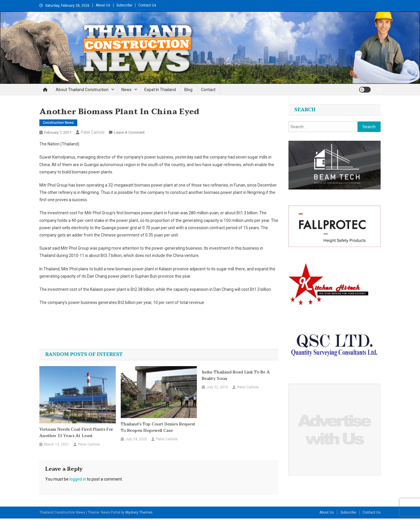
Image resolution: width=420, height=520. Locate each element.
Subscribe (124, 5)
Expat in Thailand (160, 90)
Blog (188, 90)
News (126, 90)
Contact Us (147, 5)
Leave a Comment (129, 132)
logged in (78, 479)
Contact (208, 90)
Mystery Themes (139, 512)
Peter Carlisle (93, 132)
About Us (103, 5)
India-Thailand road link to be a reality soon (236, 375)
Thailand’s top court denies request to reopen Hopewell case (158, 427)
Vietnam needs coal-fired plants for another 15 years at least (76, 433)
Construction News (58, 123)
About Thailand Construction (82, 90)
